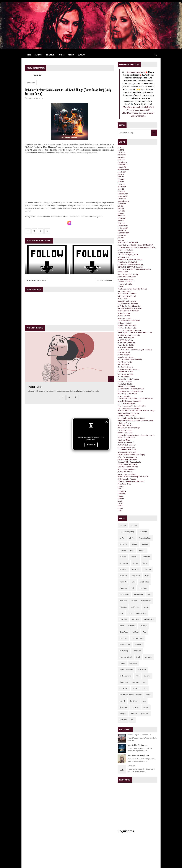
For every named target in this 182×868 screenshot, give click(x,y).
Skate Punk (124, 682)
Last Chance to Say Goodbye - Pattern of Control (135, 399)
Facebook (39, 55)
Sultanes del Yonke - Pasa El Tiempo (130, 265)
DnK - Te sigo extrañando (127, 469)
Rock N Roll (142, 670)
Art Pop (134, 544)
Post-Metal (138, 645)
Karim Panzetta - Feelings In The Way (131, 389)
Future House (124, 594)
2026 (121, 148)
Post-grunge (124, 651)
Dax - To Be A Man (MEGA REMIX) (130, 360)
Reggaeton (133, 663)
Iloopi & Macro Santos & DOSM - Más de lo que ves (136, 421)
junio (121, 177)
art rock (122, 701)
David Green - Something (126, 343)
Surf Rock (136, 688)
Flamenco (123, 588)
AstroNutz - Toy (123, 257)
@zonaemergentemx (136, 72)
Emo (134, 582)
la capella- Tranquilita (125, 347)
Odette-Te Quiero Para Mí (127, 296)
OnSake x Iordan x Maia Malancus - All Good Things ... (137, 411)
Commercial (124, 563)
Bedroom (142, 551)
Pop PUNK (123, 638)
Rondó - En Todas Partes (126, 438)
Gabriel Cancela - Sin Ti (126, 442)
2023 (121, 223)
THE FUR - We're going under (128, 255)
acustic (149, 695)
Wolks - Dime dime (124, 313)
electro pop (124, 707)
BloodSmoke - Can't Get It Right (129, 335)
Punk (138, 657)
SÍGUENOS (91, 445)
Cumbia (135, 563)
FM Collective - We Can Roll (127, 262)
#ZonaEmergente (130, 107)
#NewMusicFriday (130, 113)
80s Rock (123, 525)
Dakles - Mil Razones (125, 472)
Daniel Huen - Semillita (125, 374)
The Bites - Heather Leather (127, 328)
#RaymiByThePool (146, 107)
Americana (123, 544)
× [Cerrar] (106, 422)
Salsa (138, 676)
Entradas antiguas (104, 280)
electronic (135, 707)
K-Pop (130, 613)
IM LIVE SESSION (124, 377)
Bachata (123, 551)
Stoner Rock (124, 688)
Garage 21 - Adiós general (127, 301)
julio (121, 174)
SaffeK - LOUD (123, 272)
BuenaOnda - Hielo (124, 484)
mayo (121, 179)
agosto (122, 172)
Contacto (82, 55)
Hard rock (123, 601)
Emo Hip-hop (144, 582)
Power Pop (137, 651)
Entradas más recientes (37, 280)
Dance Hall (123, 569)
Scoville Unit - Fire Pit (125, 384)
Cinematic (146, 557)
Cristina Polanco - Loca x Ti (127, 416)
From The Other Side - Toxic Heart (130, 330)
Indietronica (135, 607)
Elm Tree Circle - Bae (125, 430)
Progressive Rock (126, 657)
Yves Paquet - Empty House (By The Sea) (132, 289)
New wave (143, 626)
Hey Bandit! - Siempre (125, 367)
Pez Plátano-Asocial (125, 362)
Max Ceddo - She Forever (138, 745)
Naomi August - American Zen (140, 735)
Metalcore (132, 626)
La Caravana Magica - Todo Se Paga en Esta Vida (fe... (137, 247)
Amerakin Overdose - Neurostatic (129, 401)
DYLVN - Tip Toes (124, 316)
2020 (120, 506)
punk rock (123, 720)
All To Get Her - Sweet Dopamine (129, 306)
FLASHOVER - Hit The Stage (128, 304)
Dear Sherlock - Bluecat (126, 357)
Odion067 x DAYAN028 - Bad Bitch (130, 308)
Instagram (50, 55)
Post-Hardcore (125, 645)
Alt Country (143, 532)
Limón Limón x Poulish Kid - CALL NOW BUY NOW (135, 245)
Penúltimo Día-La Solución (127, 325)
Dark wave (123, 576)
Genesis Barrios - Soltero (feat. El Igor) (131, 455)
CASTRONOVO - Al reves (126, 445)
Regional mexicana (126, 670)
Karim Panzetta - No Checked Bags (130, 391)
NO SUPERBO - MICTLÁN (127, 452)
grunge (146, 707)
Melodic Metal (149, 619)
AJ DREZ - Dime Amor (125, 340)
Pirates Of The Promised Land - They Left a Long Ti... (136, 435)
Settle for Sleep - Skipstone (127, 460)
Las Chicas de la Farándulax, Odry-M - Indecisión (135, 350)
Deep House (136, 576)
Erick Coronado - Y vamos (127, 479)
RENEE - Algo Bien (124, 396)
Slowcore (135, 682)
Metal (122, 626)
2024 (121, 191)
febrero (122, 155)
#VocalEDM (145, 110)
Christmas (135, 557)
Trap (146, 688)
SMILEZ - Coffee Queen (126, 338)
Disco (147, 576)
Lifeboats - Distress (124, 323)
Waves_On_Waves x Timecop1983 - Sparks (133, 477)
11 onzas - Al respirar (125, 284)
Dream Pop (124, 582)
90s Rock (134, 525)
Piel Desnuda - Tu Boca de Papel (129, 428)
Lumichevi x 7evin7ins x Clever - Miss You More (134, 269)
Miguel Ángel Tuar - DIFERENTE (129, 413)
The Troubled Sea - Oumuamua (129, 321)
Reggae (122, 663)
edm (144, 701)
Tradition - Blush (35, 387)
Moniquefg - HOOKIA (125, 425)
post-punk (145, 714)
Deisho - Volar (123, 299)
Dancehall (147, 569)
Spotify (71, 55)
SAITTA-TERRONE (124, 355)
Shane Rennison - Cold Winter (128, 311)
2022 (121, 489)
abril (121, 150)
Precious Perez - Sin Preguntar (128, 379)
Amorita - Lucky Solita (125, 250)
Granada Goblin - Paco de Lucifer (129, 462)
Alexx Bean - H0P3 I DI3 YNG (128, 467)
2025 (121, 160)
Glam (149, 594)
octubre (122, 167)
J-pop (146, 607)
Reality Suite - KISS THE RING (128, 243)
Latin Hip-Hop (141, 613)
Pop (144, 632)
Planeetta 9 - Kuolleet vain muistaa (130, 260)
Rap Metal (148, 657)
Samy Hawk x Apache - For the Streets (131, 418)
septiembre (123, 169)
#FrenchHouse (133, 110)
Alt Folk (122, 538)
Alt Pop (132, 538)
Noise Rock (124, 632)
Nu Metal (135, 632)
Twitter (62, 55)
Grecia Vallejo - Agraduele (127, 474)
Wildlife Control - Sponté (126, 386)
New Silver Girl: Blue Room (138, 756)
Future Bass (143, 588)
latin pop (134, 714)
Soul (145, 682)
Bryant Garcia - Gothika (126, 345)
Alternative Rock (145, 538)
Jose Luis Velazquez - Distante (128, 369)
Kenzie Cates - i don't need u (127, 464)
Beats (132, 551)
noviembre (123, 165)
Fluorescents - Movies (125, 372)
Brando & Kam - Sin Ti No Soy (128, 274)
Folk (133, 588)
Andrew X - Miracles (125, 382)
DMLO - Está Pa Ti (124, 291)
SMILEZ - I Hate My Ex (125, 252)
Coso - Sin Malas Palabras (127, 294)
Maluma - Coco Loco (125, 433)
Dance (145, 563)
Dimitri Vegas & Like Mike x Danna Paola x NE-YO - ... (136, 333)
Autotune (145, 544)
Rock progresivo (125, 676)
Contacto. (132, 766)
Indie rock (123, 607)
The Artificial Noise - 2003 (127, 450)
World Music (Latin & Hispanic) (131, 695)
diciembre (123, 162)
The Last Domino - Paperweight (129, 408)
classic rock (134, 701)
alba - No (121, 286)
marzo (121, 152)
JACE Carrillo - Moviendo (126, 403)
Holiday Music (146, 601)
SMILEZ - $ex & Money (126, 279)
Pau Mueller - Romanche (126, 447)
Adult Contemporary (127, 532)
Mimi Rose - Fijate (124, 440)
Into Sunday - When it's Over (128, 394)
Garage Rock (138, 594)
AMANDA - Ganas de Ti (126, 282)
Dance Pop (31, 83)
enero (121, 157)
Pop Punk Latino (137, 638)
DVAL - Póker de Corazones (127, 457)
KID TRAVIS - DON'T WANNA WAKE (130, 267)
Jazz (121, 613)
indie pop (123, 714)
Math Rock (136, 619)
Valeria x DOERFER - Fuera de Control (131, 481)
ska (132, 720)
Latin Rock (123, 619)
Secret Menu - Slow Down (127, 277)
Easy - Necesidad (124, 352)
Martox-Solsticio (123, 364)
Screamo (147, 676)
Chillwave (123, 557)
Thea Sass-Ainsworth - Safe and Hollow (132, 406)
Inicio (29, 55)
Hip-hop (134, 601)
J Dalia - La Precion (124, 423)
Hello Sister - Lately (124, 318)
